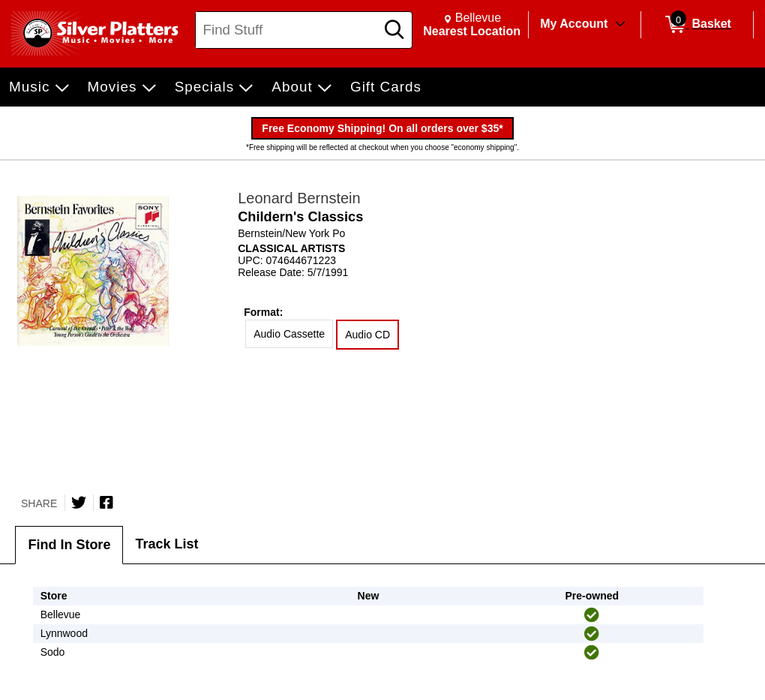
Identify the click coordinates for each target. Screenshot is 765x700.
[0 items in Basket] (697, 25)
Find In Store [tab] (69, 545)
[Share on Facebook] (106, 503)
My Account (574, 24)
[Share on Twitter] (79, 503)
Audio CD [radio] (367, 335)
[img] (592, 615)
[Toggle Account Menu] (620, 25)
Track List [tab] (166, 544)
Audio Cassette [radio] (289, 334)
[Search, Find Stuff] (288, 30)
